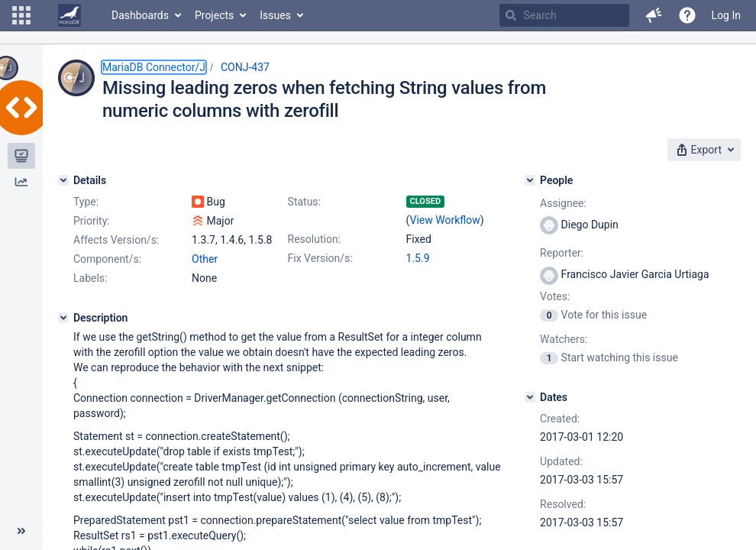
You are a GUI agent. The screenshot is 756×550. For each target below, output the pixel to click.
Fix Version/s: (320, 258)
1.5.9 (418, 258)
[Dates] (530, 397)
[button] (21, 15)
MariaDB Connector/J (154, 67)
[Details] (63, 180)
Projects (214, 15)
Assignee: (563, 203)
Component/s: (107, 259)
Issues (275, 15)
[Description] (63, 318)
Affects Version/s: (116, 240)
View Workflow (445, 220)
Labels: (90, 278)
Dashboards (140, 15)
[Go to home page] (69, 15)
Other (205, 259)
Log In (726, 15)
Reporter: (562, 253)
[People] (530, 180)
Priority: (92, 221)
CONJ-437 (245, 67)
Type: (86, 202)
